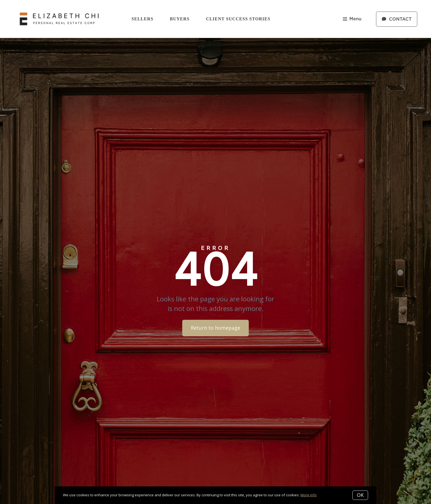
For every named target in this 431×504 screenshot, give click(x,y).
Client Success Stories (238, 19)
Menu (352, 19)
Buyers (180, 19)
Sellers (142, 19)
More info (309, 495)
